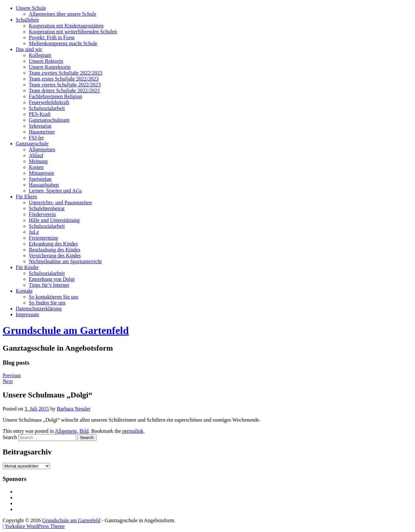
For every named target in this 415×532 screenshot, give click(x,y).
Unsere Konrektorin (50, 67)
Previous (12, 375)
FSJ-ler (36, 138)
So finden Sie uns (47, 303)
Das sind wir (29, 49)
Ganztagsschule (32, 144)
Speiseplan (40, 179)
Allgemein (66, 431)
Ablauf (36, 155)
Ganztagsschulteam (49, 120)
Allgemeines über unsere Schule (63, 14)
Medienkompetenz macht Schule (63, 43)
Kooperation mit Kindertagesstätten (66, 26)
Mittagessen (41, 173)
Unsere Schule (31, 8)
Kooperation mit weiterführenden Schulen (73, 32)
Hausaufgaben (44, 185)
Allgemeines (42, 149)
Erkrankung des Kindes (53, 244)
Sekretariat (40, 126)
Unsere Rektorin (46, 61)
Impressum (27, 314)
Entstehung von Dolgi (52, 279)
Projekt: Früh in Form (52, 37)
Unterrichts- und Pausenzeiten (60, 202)
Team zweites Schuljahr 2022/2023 (66, 73)
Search (10, 437)
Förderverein (42, 214)
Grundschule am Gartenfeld (66, 330)
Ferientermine (43, 238)
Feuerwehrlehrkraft (49, 102)
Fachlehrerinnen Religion (55, 96)
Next (8, 381)
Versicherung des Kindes (55, 256)
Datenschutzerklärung (39, 309)
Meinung (38, 161)
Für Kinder (27, 267)
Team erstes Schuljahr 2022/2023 (64, 79)
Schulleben (27, 20)
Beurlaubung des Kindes (54, 250)
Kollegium (40, 55)
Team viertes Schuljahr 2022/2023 (65, 85)
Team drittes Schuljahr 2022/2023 (64, 91)
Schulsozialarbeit (47, 108)
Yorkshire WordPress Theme (35, 526)
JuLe (34, 232)
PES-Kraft (40, 114)
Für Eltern (26, 197)
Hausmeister (42, 132)
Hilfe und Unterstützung (54, 220)
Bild (84, 431)
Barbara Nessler (74, 409)
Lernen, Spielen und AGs (55, 191)
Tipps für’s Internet (49, 285)
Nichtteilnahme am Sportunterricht (65, 261)
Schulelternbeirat (47, 208)
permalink (133, 431)
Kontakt (24, 291)
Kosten (36, 167)
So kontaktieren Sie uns (54, 297)
